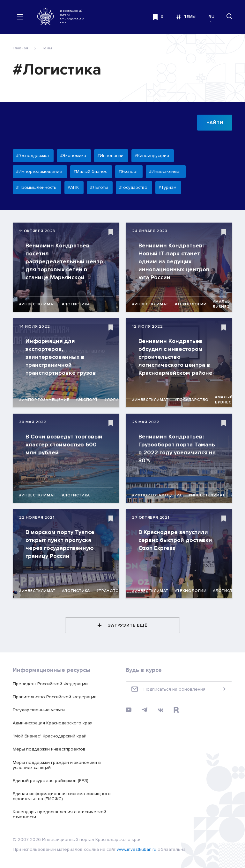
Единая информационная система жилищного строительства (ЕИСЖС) (62, 796)
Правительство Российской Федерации (55, 697)
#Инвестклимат (37, 304)
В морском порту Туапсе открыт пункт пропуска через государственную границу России (60, 544)
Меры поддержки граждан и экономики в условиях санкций (57, 765)
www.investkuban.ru (137, 849)
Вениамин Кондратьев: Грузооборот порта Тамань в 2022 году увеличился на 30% (177, 448)
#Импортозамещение (44, 400)
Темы (47, 48)
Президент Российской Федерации (50, 684)
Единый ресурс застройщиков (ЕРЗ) (51, 781)
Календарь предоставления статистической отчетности (59, 814)
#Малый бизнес (222, 304)
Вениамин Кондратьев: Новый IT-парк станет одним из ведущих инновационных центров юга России (174, 261)
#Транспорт (110, 591)
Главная (20, 48)
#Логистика (76, 304)
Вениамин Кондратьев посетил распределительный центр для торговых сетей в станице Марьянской (64, 261)
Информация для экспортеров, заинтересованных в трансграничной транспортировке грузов (61, 357)
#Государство (192, 400)
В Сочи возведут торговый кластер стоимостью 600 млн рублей (64, 445)
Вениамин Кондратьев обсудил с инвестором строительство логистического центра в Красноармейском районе (175, 357)
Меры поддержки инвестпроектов (49, 749)
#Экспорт (87, 400)
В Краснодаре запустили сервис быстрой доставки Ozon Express (175, 540)
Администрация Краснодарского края (53, 723)
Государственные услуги (39, 710)
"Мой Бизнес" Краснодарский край (50, 736)
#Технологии (191, 304)
